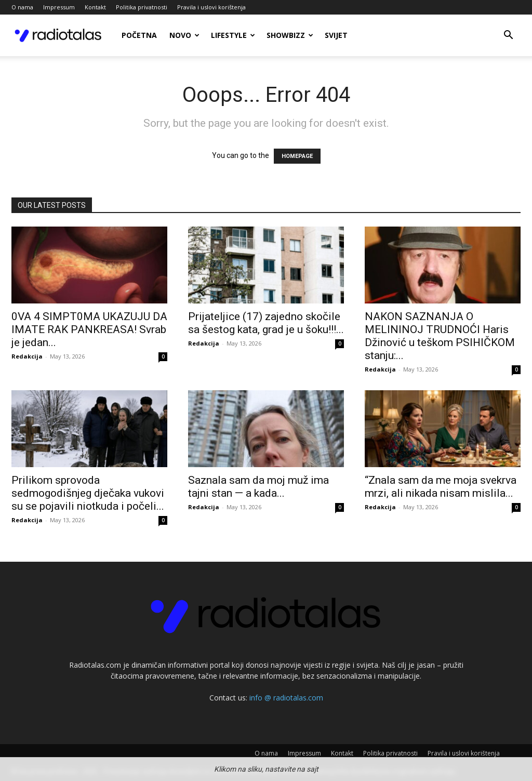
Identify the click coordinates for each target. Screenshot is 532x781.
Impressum (59, 7)
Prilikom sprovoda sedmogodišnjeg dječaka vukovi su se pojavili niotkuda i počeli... (88, 493)
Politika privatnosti (142, 7)
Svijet (336, 35)
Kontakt (95, 7)
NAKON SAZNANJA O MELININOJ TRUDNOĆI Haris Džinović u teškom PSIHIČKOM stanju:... (440, 336)
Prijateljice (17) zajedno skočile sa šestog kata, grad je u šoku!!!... (266, 323)
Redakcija (27, 356)
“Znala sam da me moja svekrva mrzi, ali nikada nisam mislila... (441, 487)
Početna (139, 35)
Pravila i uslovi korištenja (211, 7)
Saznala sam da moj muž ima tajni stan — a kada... (258, 487)
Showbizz (290, 35)
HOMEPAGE (297, 156)
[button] (508, 36)
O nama (22, 7)
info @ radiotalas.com (286, 698)
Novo (184, 35)
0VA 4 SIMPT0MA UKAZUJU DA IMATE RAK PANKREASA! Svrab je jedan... (89, 329)
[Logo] (58, 35)
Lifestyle (233, 35)
